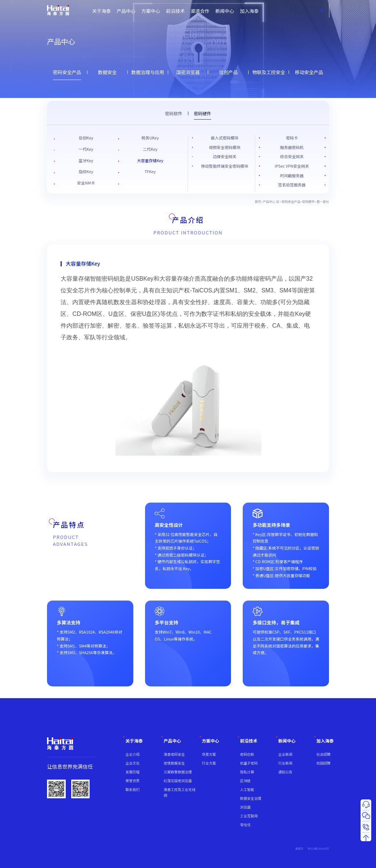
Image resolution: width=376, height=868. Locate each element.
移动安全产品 (309, 72)
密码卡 (292, 138)
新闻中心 (225, 11)
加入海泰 (249, 11)
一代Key (86, 149)
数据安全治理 (251, 798)
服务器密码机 (292, 147)
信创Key (86, 138)
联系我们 (133, 789)
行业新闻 (285, 763)
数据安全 (107, 72)
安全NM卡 (86, 183)
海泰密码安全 (174, 754)
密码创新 (247, 754)
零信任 (245, 825)
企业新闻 (285, 754)
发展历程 (133, 772)
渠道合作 (200, 11)
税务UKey (150, 138)
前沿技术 (175, 11)
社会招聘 (323, 754)
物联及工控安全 (269, 72)
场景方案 (209, 754)
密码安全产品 (67, 72)
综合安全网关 (292, 156)
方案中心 (151, 11)
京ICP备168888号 (318, 848)
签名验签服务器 (292, 185)
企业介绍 (133, 754)
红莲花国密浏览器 (178, 781)
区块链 (245, 781)
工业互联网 (249, 816)
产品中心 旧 (271, 201)
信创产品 (228, 72)
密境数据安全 (174, 763)
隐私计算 (247, 772)
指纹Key (86, 172)
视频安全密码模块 (225, 147)
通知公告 (285, 772)
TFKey (150, 172)
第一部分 (323, 201)
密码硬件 (203, 113)
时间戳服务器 (292, 176)
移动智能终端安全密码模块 (225, 166)
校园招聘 (323, 763)
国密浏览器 (188, 72)
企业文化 (133, 763)
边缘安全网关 (225, 156)
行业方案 (209, 763)
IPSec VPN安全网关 (292, 166)
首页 (258, 201)
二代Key (150, 149)
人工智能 (247, 789)
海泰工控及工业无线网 (180, 792)
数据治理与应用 (147, 72)
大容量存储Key (150, 161)
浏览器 (245, 807)
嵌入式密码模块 (225, 138)
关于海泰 (102, 11)
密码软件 (173, 113)
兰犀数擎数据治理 (178, 772)
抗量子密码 (249, 763)
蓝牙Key (86, 161)
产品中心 (126, 11)
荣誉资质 (133, 781)
